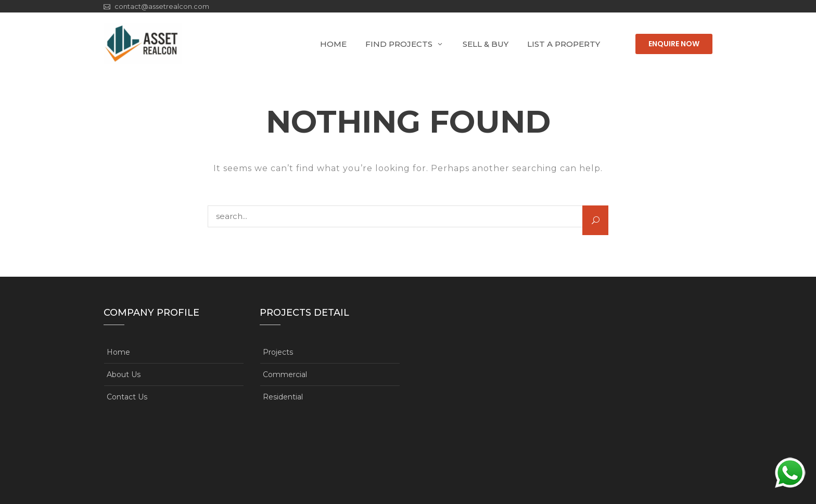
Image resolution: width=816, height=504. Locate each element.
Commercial (285, 374)
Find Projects (399, 44)
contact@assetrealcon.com (162, 6)
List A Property (564, 44)
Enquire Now (674, 44)
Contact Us (127, 397)
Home (333, 44)
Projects (278, 352)
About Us (124, 374)
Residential (283, 397)
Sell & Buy (486, 44)
